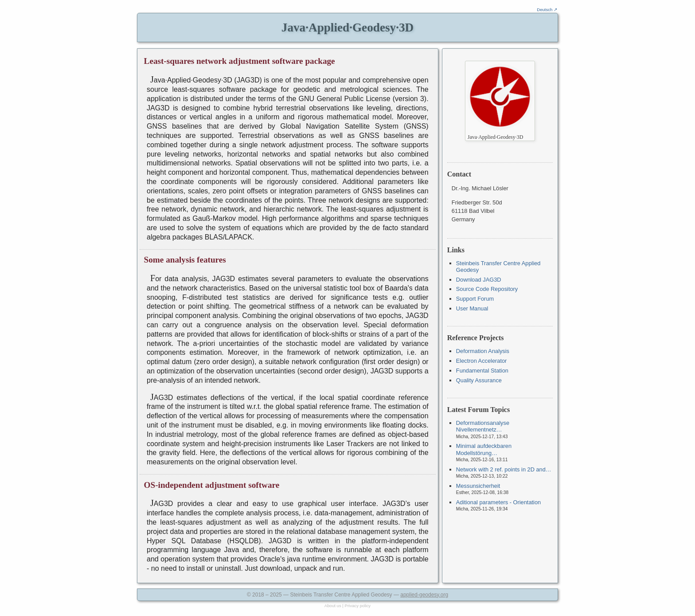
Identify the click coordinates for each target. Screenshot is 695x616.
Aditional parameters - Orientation (498, 502)
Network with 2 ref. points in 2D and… (504, 469)
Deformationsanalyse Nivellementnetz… (483, 426)
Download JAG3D (479, 280)
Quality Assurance (479, 380)
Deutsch (545, 10)
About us (333, 606)
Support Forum (475, 299)
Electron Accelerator (482, 361)
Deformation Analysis (483, 351)
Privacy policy (358, 606)
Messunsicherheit (478, 486)
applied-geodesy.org (424, 595)
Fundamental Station (482, 371)
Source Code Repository (487, 289)
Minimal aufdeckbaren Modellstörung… (484, 449)
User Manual (472, 308)
